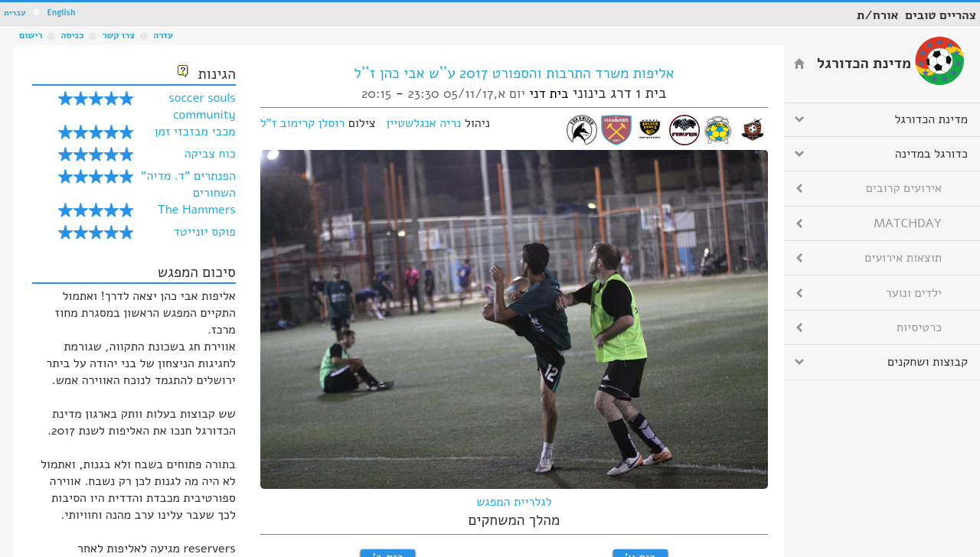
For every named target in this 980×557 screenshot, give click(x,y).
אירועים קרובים (904, 188)
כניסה (72, 35)
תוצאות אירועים (903, 258)
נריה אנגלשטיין (423, 123)
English (61, 13)
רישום (31, 35)
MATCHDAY (908, 223)
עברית (15, 13)
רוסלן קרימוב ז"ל (303, 123)
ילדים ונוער (914, 293)
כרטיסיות (919, 327)
